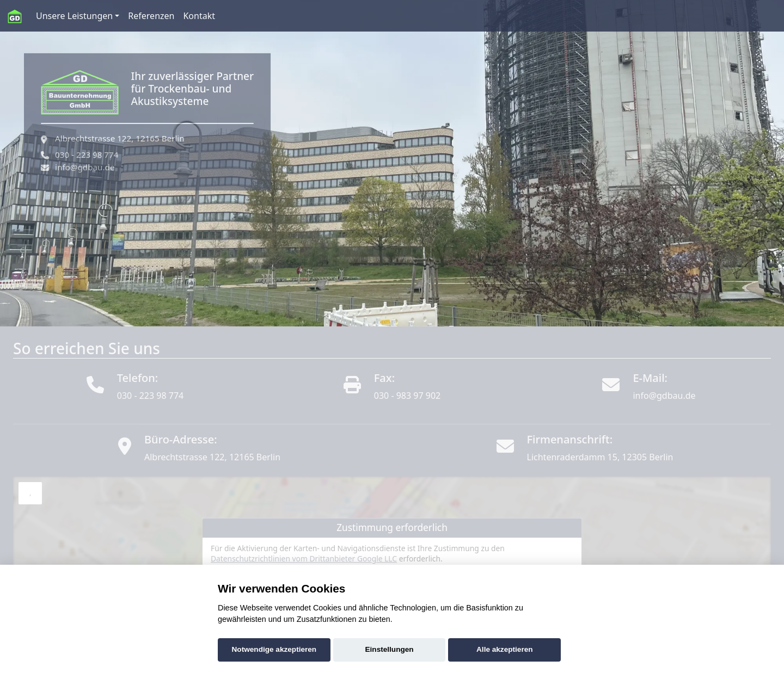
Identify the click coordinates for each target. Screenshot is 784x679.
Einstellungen (390, 649)
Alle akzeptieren (505, 649)
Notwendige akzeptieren (274, 649)
